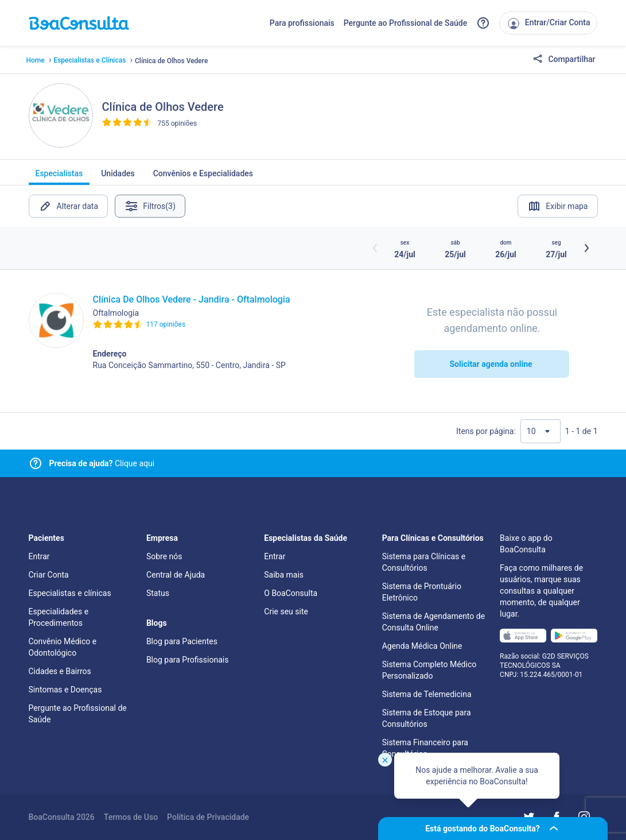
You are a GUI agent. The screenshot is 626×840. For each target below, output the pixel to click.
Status (158, 593)
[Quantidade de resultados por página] (541, 431)
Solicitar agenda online (491, 364)
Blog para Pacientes (182, 641)
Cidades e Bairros (60, 671)
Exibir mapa (557, 206)
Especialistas (59, 177)
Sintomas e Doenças (65, 690)
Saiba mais (284, 575)
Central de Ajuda (176, 575)
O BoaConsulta (291, 593)
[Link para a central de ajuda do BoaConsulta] (483, 23)
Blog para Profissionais (187, 660)
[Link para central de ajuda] (36, 463)
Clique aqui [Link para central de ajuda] (102, 463)
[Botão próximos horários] (586, 248)
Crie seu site (286, 611)
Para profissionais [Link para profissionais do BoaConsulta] (302, 23)
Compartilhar (564, 60)
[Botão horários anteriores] (375, 248)
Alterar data (69, 206)
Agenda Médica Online (422, 646)
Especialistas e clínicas (70, 593)
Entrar (39, 556)
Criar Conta (49, 575)
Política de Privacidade (208, 817)
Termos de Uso (131, 817)
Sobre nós (164, 556)
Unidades (118, 177)
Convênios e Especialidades (203, 177)
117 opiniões (166, 324)
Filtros (152, 206)
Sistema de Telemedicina (427, 694)
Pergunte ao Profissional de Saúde (406, 23)
